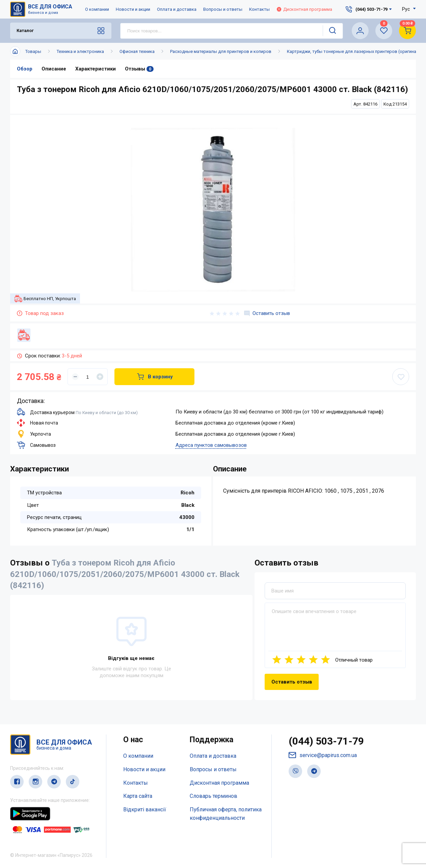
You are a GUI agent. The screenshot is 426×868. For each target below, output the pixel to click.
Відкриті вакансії (145, 809)
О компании (97, 9)
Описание (54, 69)
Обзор (25, 69)
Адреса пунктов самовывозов (211, 445)
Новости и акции (133, 9)
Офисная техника (137, 51)
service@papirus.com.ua (323, 755)
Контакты (259, 9)
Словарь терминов (214, 796)
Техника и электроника (80, 51)
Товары (33, 51)
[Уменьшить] (75, 377)
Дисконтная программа (304, 9)
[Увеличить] (100, 377)
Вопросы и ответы (223, 9)
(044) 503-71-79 (326, 741)
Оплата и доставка (177, 9)
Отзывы (139, 69)
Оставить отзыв (267, 313)
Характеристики (96, 69)
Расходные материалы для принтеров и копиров (221, 51)
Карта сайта (138, 796)
